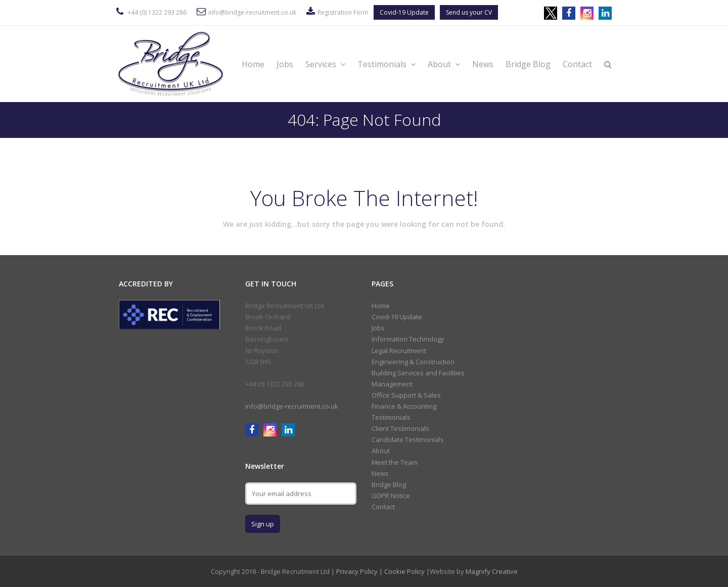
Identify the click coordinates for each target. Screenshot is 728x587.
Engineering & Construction (413, 362)
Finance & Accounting (404, 406)
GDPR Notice (391, 496)
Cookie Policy (404, 571)
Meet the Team (395, 462)
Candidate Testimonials (408, 439)
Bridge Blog (528, 64)
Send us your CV (469, 12)
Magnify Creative (492, 571)
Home (253, 64)
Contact (577, 64)
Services (325, 64)
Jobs (285, 64)
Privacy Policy (357, 571)
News (483, 64)
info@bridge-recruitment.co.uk (252, 12)
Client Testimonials (400, 428)
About (444, 64)
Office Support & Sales (406, 395)
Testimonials (386, 64)
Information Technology (408, 339)
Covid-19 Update (404, 12)
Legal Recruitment (399, 351)
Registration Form (343, 12)
